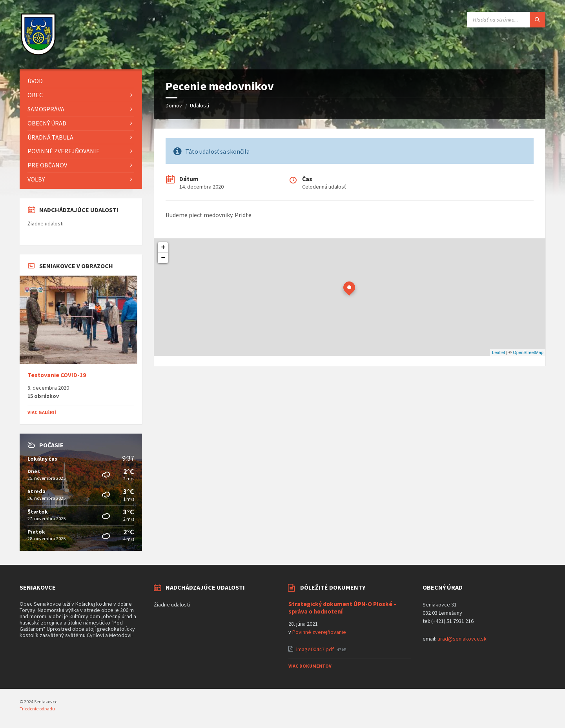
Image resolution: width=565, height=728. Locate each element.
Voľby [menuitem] (36, 179)
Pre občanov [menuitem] (47, 165)
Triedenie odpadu (37, 709)
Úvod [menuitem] (35, 81)
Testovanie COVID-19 (57, 375)
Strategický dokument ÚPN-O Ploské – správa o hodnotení (343, 608)
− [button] (163, 258)
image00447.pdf (316, 649)
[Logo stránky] (38, 54)
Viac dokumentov (310, 666)
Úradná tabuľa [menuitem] (50, 137)
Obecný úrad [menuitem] (47, 123)
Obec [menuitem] (35, 95)
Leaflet (498, 352)
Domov (174, 105)
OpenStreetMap (528, 352)
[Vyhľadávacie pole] (506, 20)
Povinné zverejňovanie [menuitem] (64, 151)
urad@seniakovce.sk (462, 639)
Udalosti (200, 105)
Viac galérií (42, 412)
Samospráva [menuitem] (46, 109)
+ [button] (163, 247)
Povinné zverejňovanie (319, 632)
